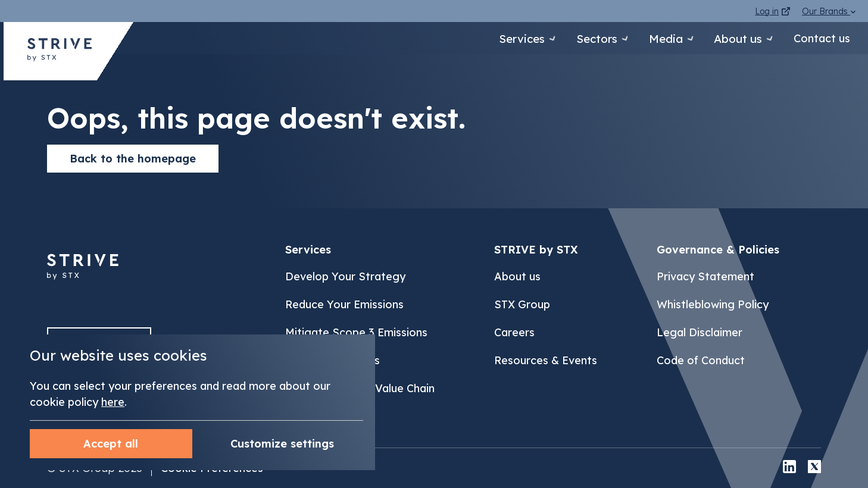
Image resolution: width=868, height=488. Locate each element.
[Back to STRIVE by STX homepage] (60, 54)
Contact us (822, 38)
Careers (514, 332)
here (113, 402)
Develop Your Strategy (345, 276)
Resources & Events (546, 360)
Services (493, 38)
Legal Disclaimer (700, 332)
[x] (814, 468)
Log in (772, 11)
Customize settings (111, 444)
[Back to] (83, 286)
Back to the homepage (133, 159)
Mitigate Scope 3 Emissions (356, 332)
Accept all (282, 444)
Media (655, 38)
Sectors (577, 38)
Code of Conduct (701, 360)
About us (735, 38)
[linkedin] (789, 468)
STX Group (522, 304)
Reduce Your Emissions (344, 304)
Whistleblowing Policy (713, 304)
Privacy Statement (705, 276)
